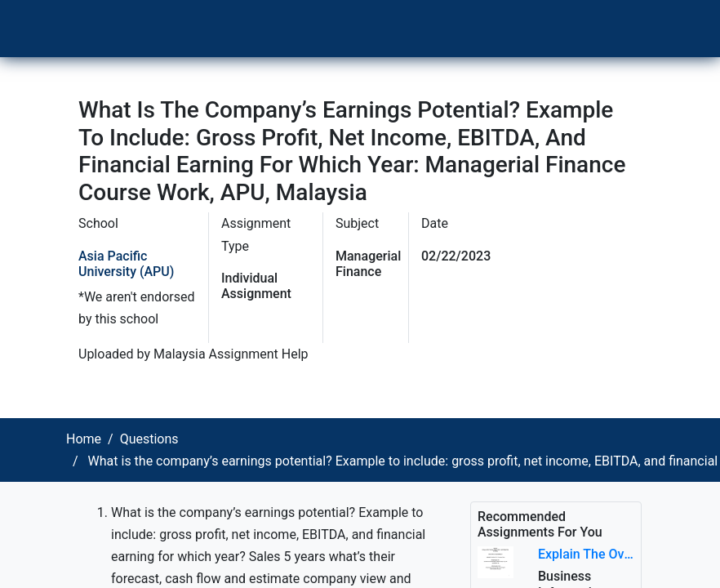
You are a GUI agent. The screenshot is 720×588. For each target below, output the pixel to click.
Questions (149, 439)
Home (84, 439)
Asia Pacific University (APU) (126, 264)
